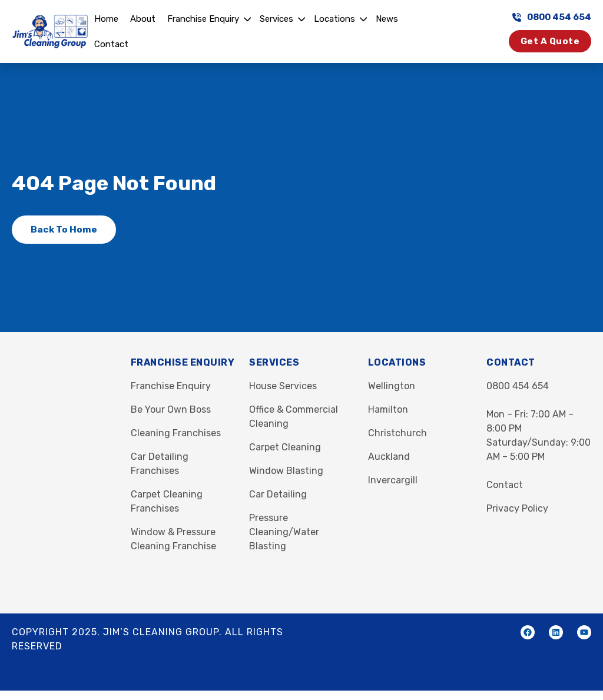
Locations (334, 19)
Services (276, 19)
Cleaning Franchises (176, 433)
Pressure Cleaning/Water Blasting (284, 532)
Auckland (389, 457)
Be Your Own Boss (171, 409)
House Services (283, 386)
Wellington (392, 386)
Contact (111, 44)
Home (106, 19)
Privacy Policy (517, 508)
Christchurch (397, 433)
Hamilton (388, 409)
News (387, 19)
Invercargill (393, 480)
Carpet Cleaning (285, 447)
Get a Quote (550, 41)
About (143, 19)
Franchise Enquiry (203, 19)
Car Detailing (278, 494)
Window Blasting (286, 471)
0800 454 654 (552, 17)
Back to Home (64, 229)
